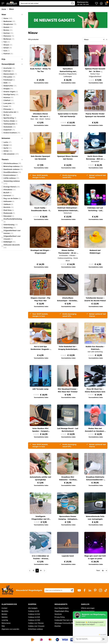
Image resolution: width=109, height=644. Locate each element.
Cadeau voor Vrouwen (36, 626)
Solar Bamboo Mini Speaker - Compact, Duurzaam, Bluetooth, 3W (40, 430)
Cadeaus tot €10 (34, 614)
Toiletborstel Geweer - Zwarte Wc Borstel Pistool (95, 299)
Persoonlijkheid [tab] (12, 64)
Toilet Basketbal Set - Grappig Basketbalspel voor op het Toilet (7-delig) (68, 348)
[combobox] (47, 3)
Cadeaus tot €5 (34, 611)
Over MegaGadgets (62, 608)
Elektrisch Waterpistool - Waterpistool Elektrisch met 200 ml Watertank (68, 209)
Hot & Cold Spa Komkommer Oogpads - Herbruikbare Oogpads (40, 348)
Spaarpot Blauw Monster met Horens (68, 158)
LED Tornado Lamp (40, 389)
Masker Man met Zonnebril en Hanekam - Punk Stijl (95, 430)
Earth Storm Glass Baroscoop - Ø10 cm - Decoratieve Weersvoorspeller (95, 158)
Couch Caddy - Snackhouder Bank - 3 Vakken (40, 209)
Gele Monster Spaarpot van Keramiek (40, 158)
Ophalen (5, 617)
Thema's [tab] (12, 159)
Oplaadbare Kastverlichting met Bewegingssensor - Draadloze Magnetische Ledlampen (68, 70)
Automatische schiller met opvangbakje (40, 478)
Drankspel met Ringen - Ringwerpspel (40, 252)
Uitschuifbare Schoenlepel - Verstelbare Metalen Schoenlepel (68, 299)
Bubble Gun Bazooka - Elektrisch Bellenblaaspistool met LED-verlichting (95, 348)
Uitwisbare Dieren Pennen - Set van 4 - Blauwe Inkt (40, 115)
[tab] (14, 604)
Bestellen (5, 611)
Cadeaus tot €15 (34, 617)
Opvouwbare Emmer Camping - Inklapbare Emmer (68, 518)
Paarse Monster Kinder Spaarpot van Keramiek (95, 115)
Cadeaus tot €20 (34, 620)
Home (4, 9)
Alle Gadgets (33, 608)
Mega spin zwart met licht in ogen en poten (95, 557)
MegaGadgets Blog (62, 611)
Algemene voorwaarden (10, 629)
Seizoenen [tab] (12, 138)
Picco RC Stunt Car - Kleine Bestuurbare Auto (95, 390)
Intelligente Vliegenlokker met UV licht (40, 518)
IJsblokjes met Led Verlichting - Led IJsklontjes (95, 209)
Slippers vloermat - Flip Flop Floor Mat (40, 299)
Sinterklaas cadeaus (35, 629)
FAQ (3, 626)
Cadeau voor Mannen (36, 623)
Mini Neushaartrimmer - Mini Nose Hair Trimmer (68, 390)
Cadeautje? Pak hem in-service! (66, 620)
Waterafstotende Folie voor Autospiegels (95, 518)
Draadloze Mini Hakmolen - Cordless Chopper (68, 478)
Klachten (58, 626)
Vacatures (58, 614)
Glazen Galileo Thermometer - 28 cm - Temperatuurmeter (68, 252)
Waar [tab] (12, 14)
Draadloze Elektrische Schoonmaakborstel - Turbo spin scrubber (95, 478)
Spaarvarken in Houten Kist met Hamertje (68, 115)
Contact (4, 608)
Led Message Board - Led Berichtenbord (68, 430)
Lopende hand (68, 556)
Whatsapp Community (65, 623)
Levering (5, 620)
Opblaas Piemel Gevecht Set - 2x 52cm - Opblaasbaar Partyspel (95, 70)
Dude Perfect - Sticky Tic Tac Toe (40, 70)
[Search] (73, 3)
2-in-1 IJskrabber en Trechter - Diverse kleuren (40, 557)
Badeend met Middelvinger (95, 252)
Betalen (4, 614)
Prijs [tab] (12, 59)
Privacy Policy (60, 617)
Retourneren (6, 623)
